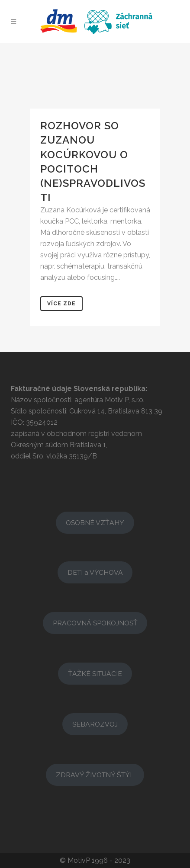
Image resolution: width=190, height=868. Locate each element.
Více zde (61, 304)
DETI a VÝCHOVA (95, 572)
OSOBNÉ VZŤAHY (95, 523)
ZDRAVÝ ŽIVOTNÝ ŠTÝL (95, 775)
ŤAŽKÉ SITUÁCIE (95, 674)
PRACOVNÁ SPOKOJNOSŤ (95, 623)
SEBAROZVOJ (95, 724)
